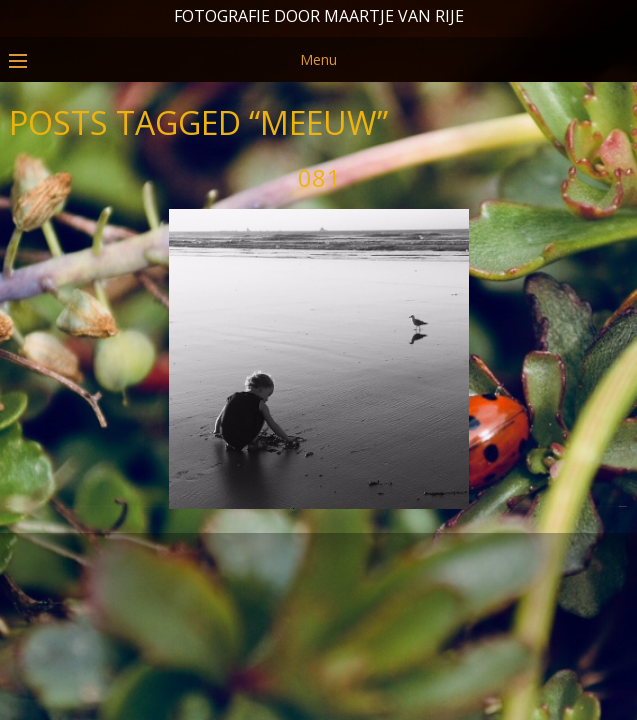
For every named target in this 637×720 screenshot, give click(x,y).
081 (319, 257)
